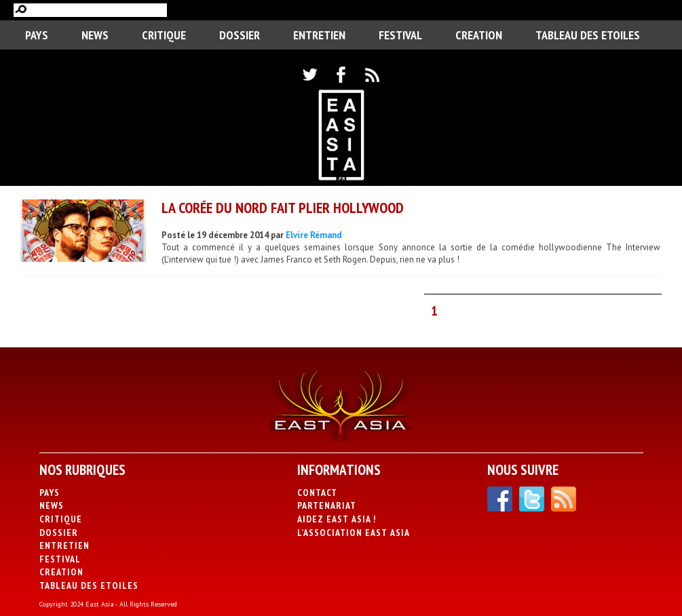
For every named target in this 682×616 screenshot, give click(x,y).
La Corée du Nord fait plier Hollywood (283, 208)
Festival (400, 35)
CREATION (479, 35)
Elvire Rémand (314, 235)
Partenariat (327, 505)
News (95, 35)
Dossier (240, 35)
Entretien (319, 35)
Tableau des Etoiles (588, 35)
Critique (164, 35)
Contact (317, 493)
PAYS (37, 35)
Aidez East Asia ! (337, 519)
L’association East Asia (354, 533)
